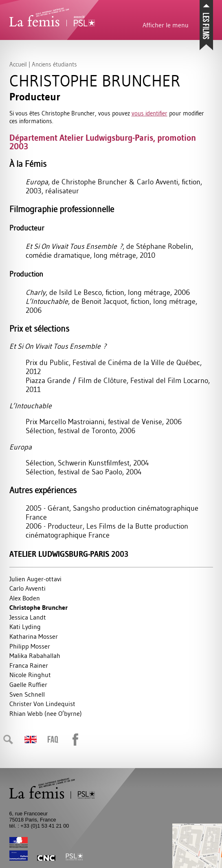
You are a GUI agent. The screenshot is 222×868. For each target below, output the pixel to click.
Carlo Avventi (27, 588)
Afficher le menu (166, 25)
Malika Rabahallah (35, 655)
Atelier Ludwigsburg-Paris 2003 (69, 554)
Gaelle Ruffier (28, 684)
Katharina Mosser (34, 636)
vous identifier (149, 113)
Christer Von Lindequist (42, 704)
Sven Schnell (27, 694)
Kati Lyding (25, 627)
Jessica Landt (28, 617)
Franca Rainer (29, 665)
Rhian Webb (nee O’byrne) (46, 713)
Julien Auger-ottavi (35, 579)
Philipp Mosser (30, 646)
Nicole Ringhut (30, 675)
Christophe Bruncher (38, 608)
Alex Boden (25, 598)
